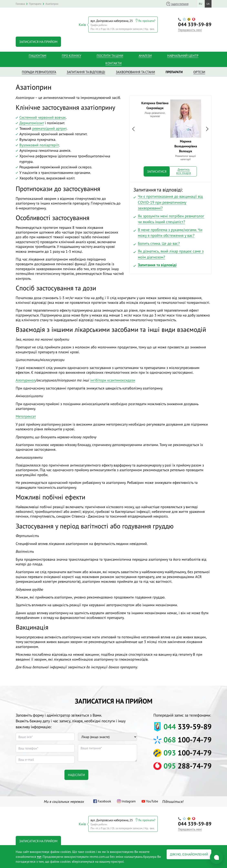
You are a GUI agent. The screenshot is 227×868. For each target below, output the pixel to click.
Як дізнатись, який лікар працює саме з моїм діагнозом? (171, 253)
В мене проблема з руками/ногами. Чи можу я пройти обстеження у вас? (170, 231)
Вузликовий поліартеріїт (39, 144)
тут (39, 857)
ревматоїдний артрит (49, 127)
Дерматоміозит (32, 122)
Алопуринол (26, 379)
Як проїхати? (147, 20)
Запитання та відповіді (157, 264)
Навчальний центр (183, 54)
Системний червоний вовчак (43, 116)
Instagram (129, 800)
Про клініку (71, 54)
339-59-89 (195, 24)
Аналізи (145, 54)
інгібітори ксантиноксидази (113, 379)
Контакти (113, 62)
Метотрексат (26, 415)
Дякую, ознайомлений (189, 854)
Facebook (104, 800)
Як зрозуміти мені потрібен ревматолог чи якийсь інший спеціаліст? (171, 218)
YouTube (152, 800)
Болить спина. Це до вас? (159, 242)
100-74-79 (188, 739)
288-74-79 (188, 765)
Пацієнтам (38, 54)
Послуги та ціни (110, 54)
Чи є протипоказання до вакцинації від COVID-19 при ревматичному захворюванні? (170, 201)
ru (200, 4)
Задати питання (180, 4)
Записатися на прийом (38, 40)
